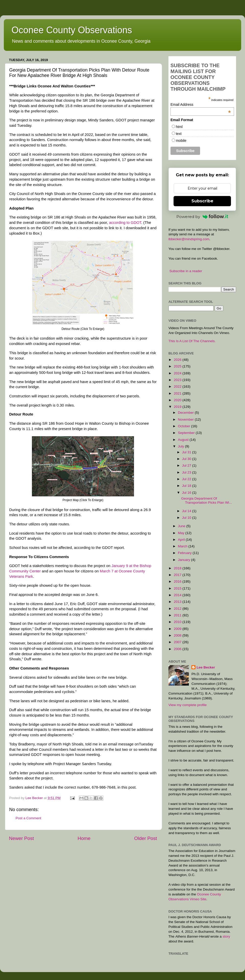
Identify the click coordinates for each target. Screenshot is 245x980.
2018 (178, 568)
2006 (178, 649)
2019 (178, 407)
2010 (178, 622)
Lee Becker (206, 667)
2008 (178, 635)
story (226, 936)
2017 (178, 575)
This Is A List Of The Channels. (192, 341)
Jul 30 (187, 459)
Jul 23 (187, 472)
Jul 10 (187, 518)
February (185, 553)
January (185, 560)
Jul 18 (187, 486)
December (186, 413)
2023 (178, 380)
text (179, 134)
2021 (178, 393)
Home (84, 838)
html (179, 127)
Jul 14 (187, 511)
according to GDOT (125, 223)
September (187, 433)
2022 (178, 387)
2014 (178, 595)
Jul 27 (187, 465)
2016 (178, 581)
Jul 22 (187, 479)
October (185, 426)
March (183, 546)
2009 (178, 629)
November (186, 419)
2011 (178, 615)
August (184, 440)
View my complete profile (188, 705)
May (182, 533)
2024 (178, 373)
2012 (178, 609)
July (181, 446)
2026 (178, 360)
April (182, 540)
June (182, 526)
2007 (178, 642)
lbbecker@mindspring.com (189, 239)
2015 (178, 588)
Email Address (201, 105)
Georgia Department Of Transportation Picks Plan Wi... (207, 500)
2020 (178, 400)
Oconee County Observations (72, 30)
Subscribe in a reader (186, 271)
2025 (178, 366)
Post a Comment (28, 818)
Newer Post (21, 838)
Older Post (146, 838)
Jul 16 (187, 493)
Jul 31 (187, 452)
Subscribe (202, 201)
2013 (178, 602)
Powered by (202, 217)
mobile (181, 141)
